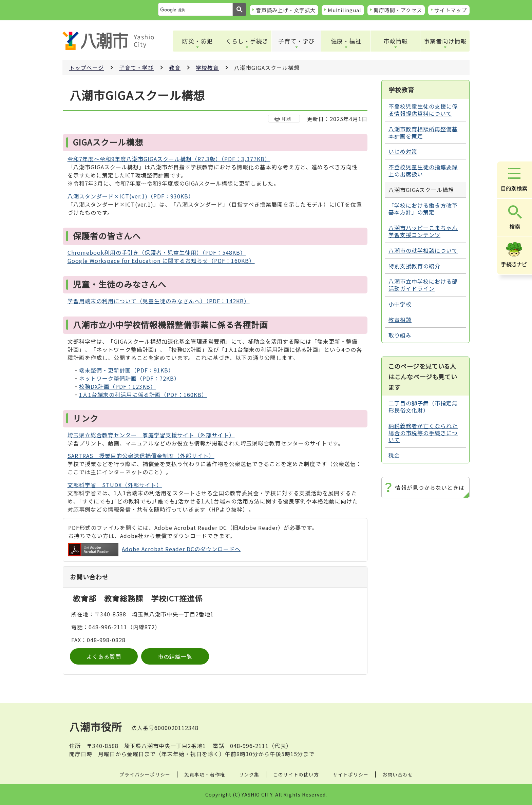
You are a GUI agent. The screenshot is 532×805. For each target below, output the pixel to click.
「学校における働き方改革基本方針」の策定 (423, 209)
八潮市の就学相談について (423, 250)
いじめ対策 (403, 151)
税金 (394, 455)
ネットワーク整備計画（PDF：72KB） (129, 378)
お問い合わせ (398, 774)
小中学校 (400, 304)
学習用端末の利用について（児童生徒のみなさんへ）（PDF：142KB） (159, 301)
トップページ (87, 68)
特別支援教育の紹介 (414, 266)
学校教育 (207, 68)
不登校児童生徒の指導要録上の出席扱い (423, 170)
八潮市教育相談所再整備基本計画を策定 (423, 132)
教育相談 (400, 320)
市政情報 (396, 41)
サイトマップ (451, 10)
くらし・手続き (247, 41)
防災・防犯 (197, 41)
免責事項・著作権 (205, 774)
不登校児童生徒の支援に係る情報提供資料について (423, 110)
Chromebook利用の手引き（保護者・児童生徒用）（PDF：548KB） (157, 252)
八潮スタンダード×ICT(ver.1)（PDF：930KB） (131, 196)
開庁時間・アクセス (398, 10)
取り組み (400, 335)
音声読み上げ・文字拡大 (286, 10)
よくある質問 (104, 656)
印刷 (286, 119)
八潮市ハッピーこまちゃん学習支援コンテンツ (423, 231)
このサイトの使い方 (296, 774)
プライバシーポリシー (145, 774)
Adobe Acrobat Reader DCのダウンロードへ (154, 550)
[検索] (195, 10)
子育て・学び (297, 41)
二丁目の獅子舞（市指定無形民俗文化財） (423, 407)
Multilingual (345, 10)
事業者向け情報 (445, 41)
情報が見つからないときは (430, 487)
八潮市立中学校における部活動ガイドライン (423, 285)
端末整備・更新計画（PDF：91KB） (127, 370)
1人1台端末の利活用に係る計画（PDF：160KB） (143, 395)
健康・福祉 (346, 41)
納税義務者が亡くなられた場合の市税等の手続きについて (423, 433)
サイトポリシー (351, 774)
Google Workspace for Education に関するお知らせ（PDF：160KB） (161, 261)
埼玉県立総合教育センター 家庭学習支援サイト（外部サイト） (151, 435)
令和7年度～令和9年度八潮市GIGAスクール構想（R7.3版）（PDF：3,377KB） (169, 159)
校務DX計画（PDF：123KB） (118, 386)
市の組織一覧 (175, 656)
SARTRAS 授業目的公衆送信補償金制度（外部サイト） (141, 456)
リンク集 (249, 774)
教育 (175, 68)
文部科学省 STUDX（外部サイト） (115, 485)
